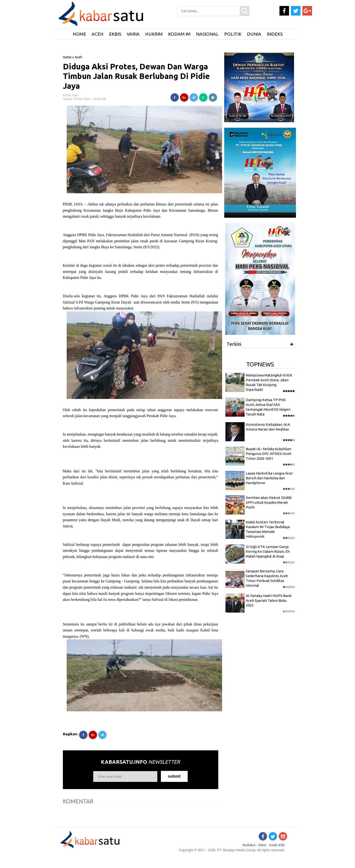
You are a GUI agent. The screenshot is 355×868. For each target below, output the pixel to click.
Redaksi (249, 845)
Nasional (207, 34)
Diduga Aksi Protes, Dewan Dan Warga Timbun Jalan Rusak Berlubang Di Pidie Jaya (136, 76)
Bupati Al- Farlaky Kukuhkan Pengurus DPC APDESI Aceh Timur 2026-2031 (269, 454)
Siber (262, 845)
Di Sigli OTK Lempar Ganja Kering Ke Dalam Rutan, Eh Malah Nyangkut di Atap (268, 552)
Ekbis (115, 34)
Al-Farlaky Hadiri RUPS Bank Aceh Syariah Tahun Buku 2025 (269, 601)
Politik (233, 34)
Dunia (254, 34)
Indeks (275, 34)
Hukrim (154, 34)
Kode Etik (277, 845)
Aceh (98, 34)
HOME (79, 34)
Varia (133, 34)
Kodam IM (179, 34)
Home (67, 57)
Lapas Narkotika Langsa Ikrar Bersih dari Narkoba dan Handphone (269, 478)
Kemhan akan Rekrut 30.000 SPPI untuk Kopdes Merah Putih (269, 503)
